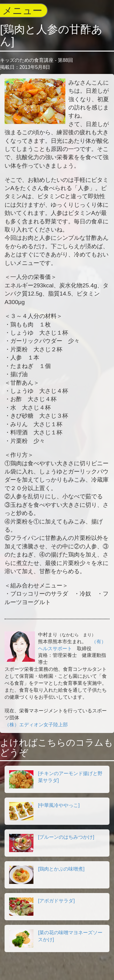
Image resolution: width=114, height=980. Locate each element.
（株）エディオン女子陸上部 (36, 725)
